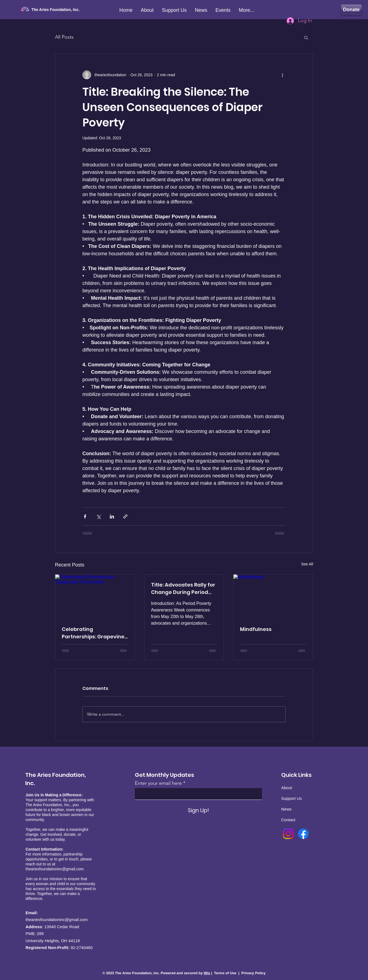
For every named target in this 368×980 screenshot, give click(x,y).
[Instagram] (288, 834)
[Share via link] (125, 516)
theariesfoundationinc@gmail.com (55, 869)
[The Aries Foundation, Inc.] (58, 10)
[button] (306, 37)
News (286, 809)
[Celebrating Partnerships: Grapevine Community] (95, 597)
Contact (288, 820)
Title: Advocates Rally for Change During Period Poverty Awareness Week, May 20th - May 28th (183, 589)
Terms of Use (225, 973)
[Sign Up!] (198, 810)
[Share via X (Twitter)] (98, 516)
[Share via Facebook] (85, 516)
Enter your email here (158, 783)
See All (307, 564)
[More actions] (282, 75)
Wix (207, 973)
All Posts (64, 37)
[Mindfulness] (273, 597)
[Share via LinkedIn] (112, 516)
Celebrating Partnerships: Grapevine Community (93, 633)
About (287, 788)
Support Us (292, 798)
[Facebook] (303, 834)
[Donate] (351, 10)
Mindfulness (256, 629)
